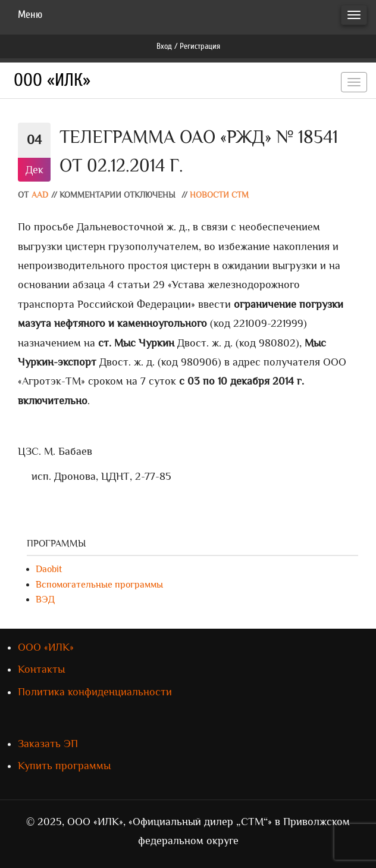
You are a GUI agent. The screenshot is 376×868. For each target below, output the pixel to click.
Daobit (49, 569)
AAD (40, 195)
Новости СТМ (219, 195)
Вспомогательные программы (99, 585)
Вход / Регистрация (188, 46)
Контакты (41, 669)
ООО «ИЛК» (52, 80)
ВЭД (45, 600)
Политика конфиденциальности (95, 692)
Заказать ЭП (48, 744)
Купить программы (64, 766)
